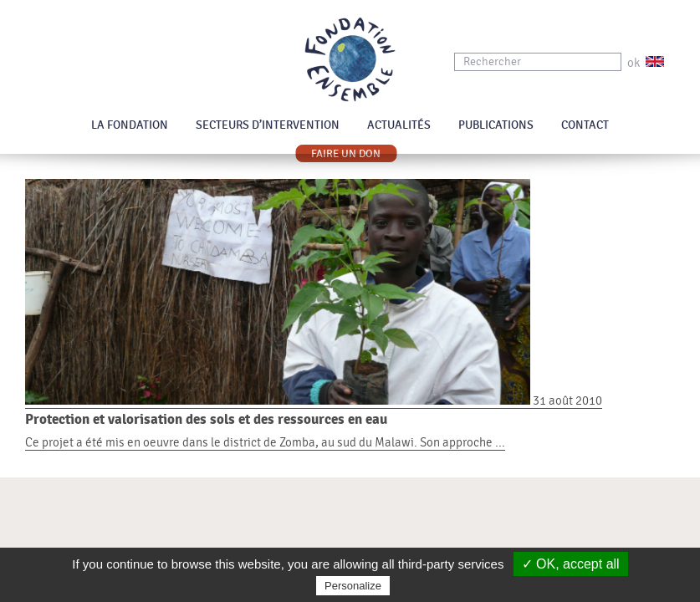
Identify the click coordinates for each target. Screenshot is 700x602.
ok (634, 63)
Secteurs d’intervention (268, 125)
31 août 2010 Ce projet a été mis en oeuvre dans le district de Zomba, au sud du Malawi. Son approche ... (350, 422)
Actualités (399, 125)
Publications (496, 125)
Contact (585, 125)
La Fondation (130, 125)
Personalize (353, 586)
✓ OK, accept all (571, 564)
